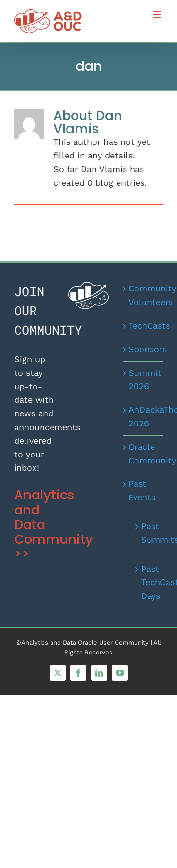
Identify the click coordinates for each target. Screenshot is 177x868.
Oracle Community (143, 454)
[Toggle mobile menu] (158, 14)
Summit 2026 (143, 380)
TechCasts (143, 326)
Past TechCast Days (147, 583)
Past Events (142, 490)
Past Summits (147, 533)
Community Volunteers (143, 295)
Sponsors (143, 349)
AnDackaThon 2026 (143, 416)
